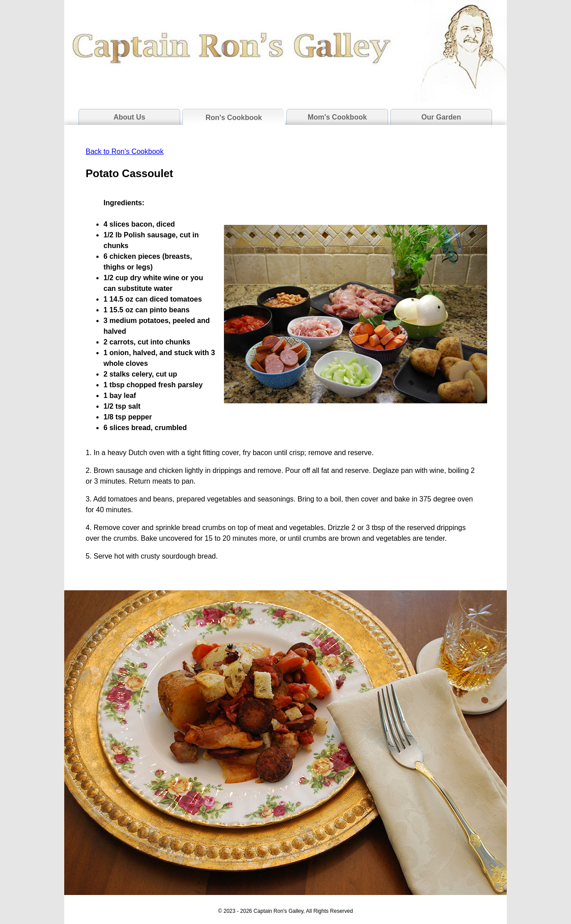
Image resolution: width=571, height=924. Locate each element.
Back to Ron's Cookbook (125, 151)
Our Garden (441, 117)
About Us (129, 117)
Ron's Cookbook (234, 118)
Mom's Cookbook (337, 117)
